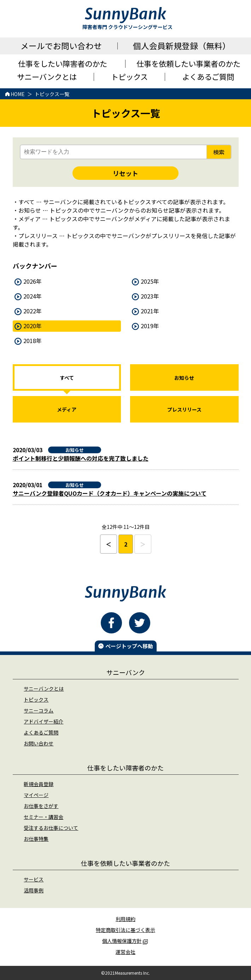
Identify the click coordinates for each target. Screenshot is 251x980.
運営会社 (125, 952)
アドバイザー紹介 (43, 721)
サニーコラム (39, 710)
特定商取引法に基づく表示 (125, 930)
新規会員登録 (39, 784)
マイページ (36, 795)
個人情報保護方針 (125, 941)
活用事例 (34, 890)
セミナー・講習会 (43, 817)
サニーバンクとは (44, 689)
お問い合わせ (39, 743)
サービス (34, 879)
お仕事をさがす (41, 806)
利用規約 (125, 919)
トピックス (36, 699)
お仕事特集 (36, 839)
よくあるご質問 (41, 732)
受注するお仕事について (51, 828)
